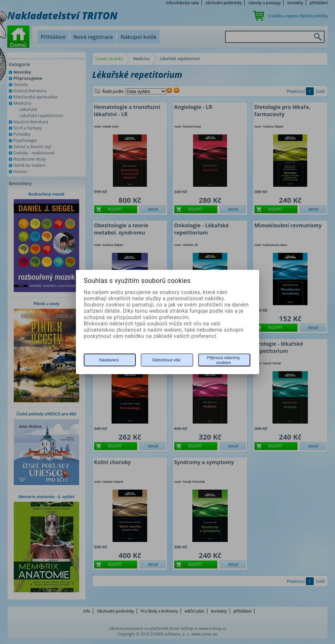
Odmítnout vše (166, 360)
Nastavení (109, 360)
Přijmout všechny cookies (223, 360)
